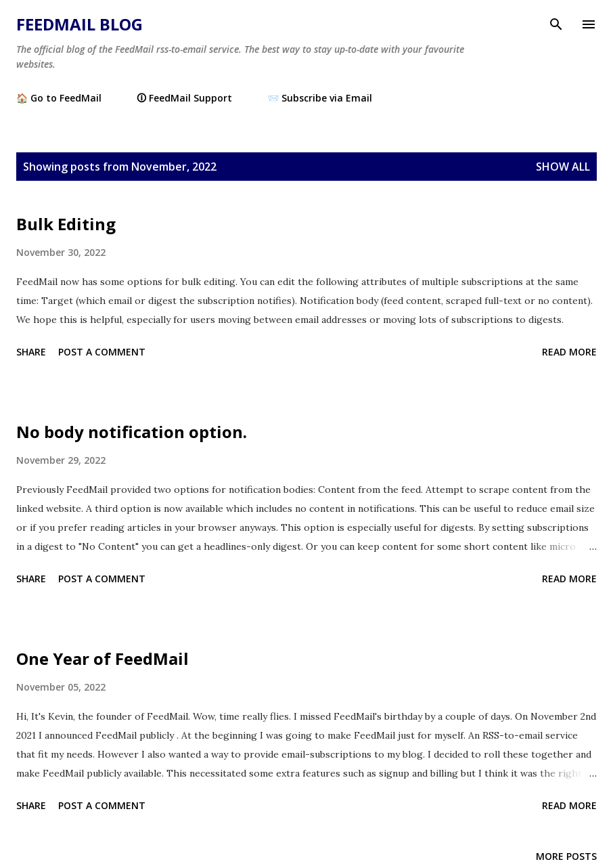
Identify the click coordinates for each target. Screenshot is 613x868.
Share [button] (31, 352)
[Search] (556, 24)
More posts (566, 856)
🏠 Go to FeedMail (59, 98)
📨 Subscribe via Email (320, 98)
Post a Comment (102, 352)
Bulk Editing (66, 224)
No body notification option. (132, 432)
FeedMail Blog (80, 24)
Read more (569, 352)
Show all (563, 167)
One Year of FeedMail (103, 658)
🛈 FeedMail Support (184, 98)
